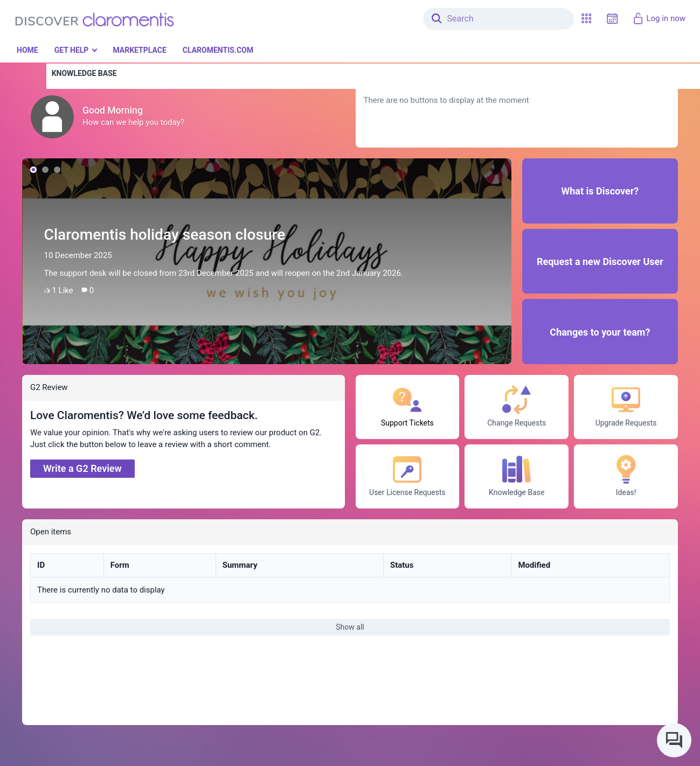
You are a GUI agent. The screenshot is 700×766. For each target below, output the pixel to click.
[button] (586, 19)
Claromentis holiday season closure (165, 235)
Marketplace (139, 50)
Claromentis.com (218, 50)
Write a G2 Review (82, 468)
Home (27, 50)
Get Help (72, 50)
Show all (350, 627)
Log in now (659, 18)
